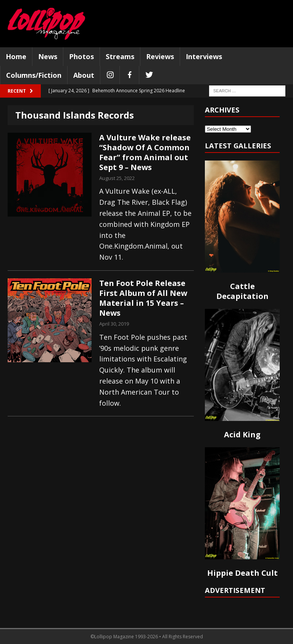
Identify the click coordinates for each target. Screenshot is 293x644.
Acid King (242, 434)
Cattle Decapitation (242, 291)
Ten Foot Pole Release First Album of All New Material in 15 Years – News (143, 298)
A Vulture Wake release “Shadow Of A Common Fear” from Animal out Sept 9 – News (145, 152)
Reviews (160, 56)
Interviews (204, 56)
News (48, 56)
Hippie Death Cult (242, 573)
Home (16, 56)
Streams (120, 56)
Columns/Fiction (34, 75)
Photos (81, 56)
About (84, 75)
